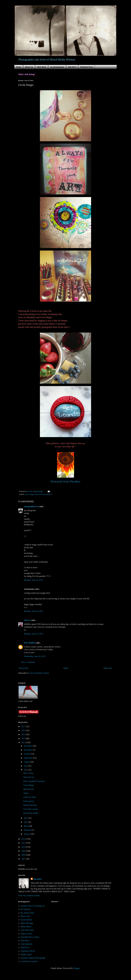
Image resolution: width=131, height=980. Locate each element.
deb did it (37, 879)
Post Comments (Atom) (39, 673)
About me (29, 67)
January (27, 834)
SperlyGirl (25, 947)
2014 (24, 738)
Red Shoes (25, 941)
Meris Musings (27, 923)
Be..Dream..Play (28, 913)
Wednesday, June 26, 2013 (35, 656)
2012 (24, 839)
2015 (24, 734)
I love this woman (31, 809)
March (27, 826)
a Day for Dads (29, 797)
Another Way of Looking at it (33, 906)
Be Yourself (26, 909)
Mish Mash (42, 67)
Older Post (108, 668)
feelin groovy (29, 801)
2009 (24, 851)
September (28, 758)
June (26, 770)
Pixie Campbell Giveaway (34, 781)
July (26, 766)
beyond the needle (31, 813)
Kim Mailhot (30, 643)
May (26, 818)
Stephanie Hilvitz (28, 951)
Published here (86, 67)
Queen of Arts (26, 934)
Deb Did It (72, 67)
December (28, 746)
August (27, 762)
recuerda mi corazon (29, 961)
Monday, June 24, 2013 (34, 580)
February (28, 830)
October (27, 754)
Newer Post (24, 668)
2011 (24, 843)
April (26, 822)
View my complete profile (29, 895)
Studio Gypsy (26, 954)
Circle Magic (29, 785)
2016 (24, 730)
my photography (57, 67)
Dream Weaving (30, 805)
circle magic (30, 494)
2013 (24, 742)
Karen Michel (26, 920)
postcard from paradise (43, 494)
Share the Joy (29, 777)
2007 (24, 859)
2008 (24, 855)
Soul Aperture (26, 944)
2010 (24, 847)
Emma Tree (25, 916)
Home (19, 67)
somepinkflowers (31, 506)
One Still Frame (27, 930)
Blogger (77, 968)
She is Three (28, 773)
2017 (24, 726)
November (28, 750)
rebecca (27, 620)
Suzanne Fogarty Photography (33, 958)
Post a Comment (28, 662)
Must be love (29, 789)
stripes (26, 793)
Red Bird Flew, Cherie (30, 937)
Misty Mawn (26, 927)
